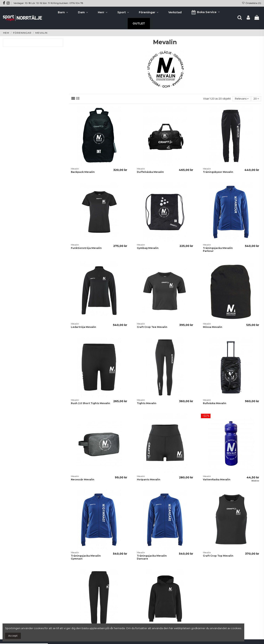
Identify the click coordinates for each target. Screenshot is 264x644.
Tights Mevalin (147, 403)
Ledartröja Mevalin (83, 327)
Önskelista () (252, 3)
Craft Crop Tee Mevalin (152, 327)
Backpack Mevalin (83, 172)
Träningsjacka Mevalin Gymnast (86, 557)
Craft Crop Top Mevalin (218, 556)
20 (256, 99)
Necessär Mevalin (83, 479)
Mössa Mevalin (213, 327)
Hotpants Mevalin (149, 479)
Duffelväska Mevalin (150, 172)
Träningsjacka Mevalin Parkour (218, 249)
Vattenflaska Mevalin (217, 479)
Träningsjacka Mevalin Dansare (152, 557)
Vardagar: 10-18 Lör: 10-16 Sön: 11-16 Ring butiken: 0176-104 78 (48, 3)
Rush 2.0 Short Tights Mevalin (91, 403)
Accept (13, 636)
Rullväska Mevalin (215, 403)
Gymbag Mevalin (148, 248)
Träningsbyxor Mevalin (218, 172)
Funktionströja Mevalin (86, 248)
